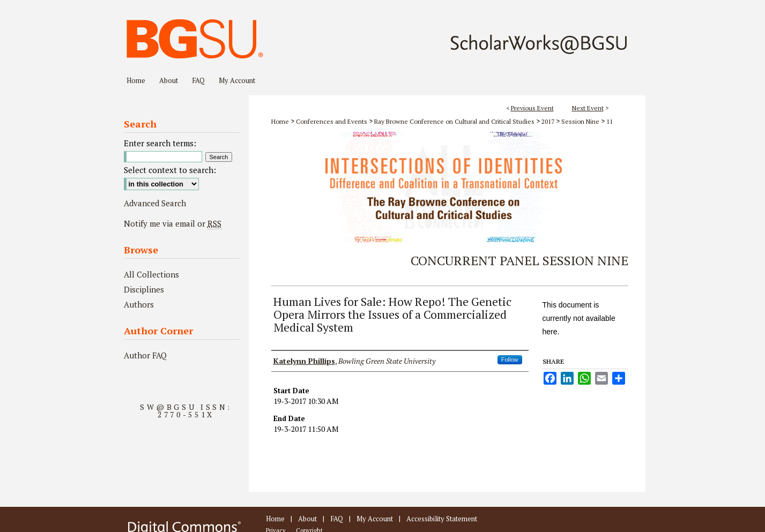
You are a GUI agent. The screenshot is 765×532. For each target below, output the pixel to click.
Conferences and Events (332, 121)
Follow (510, 359)
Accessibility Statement (442, 519)
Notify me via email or (173, 223)
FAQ (337, 519)
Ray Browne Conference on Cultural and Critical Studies (455, 121)
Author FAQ (145, 355)
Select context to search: (170, 170)
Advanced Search (155, 203)
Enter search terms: (160, 143)
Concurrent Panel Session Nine (519, 260)
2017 (549, 121)
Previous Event (532, 108)
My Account (375, 519)
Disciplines (144, 289)
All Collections (151, 274)
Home (280, 121)
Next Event (588, 108)
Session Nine (581, 121)
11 (610, 121)
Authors (139, 304)
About (307, 519)
